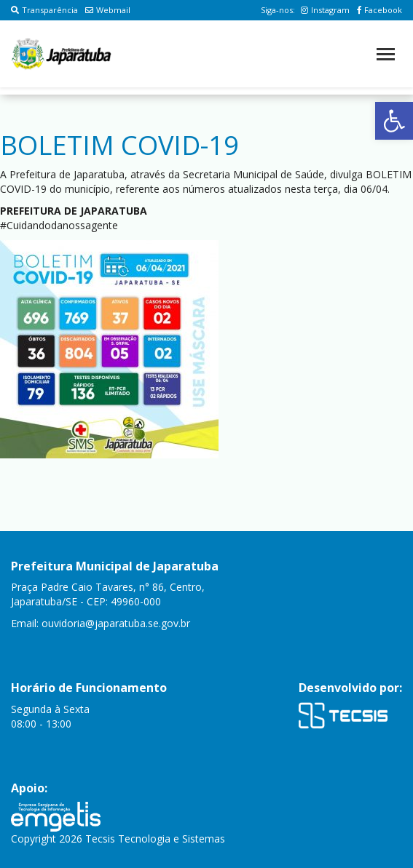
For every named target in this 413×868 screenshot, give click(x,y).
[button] (394, 121)
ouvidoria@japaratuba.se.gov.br (116, 623)
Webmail (108, 10)
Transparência (44, 10)
